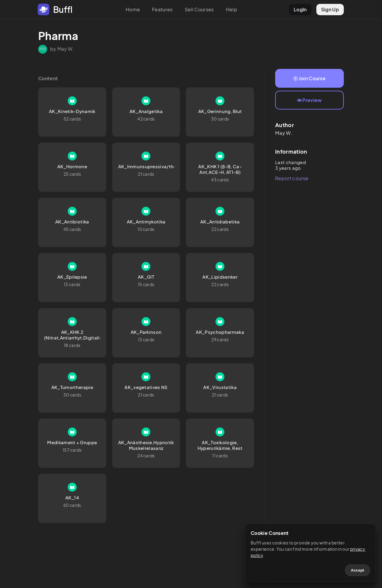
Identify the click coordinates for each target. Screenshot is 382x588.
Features (162, 9)
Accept (358, 570)
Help (232, 9)
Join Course (309, 78)
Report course (292, 178)
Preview (310, 100)
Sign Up (330, 9)
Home (133, 9)
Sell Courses (199, 9)
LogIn (300, 9)
